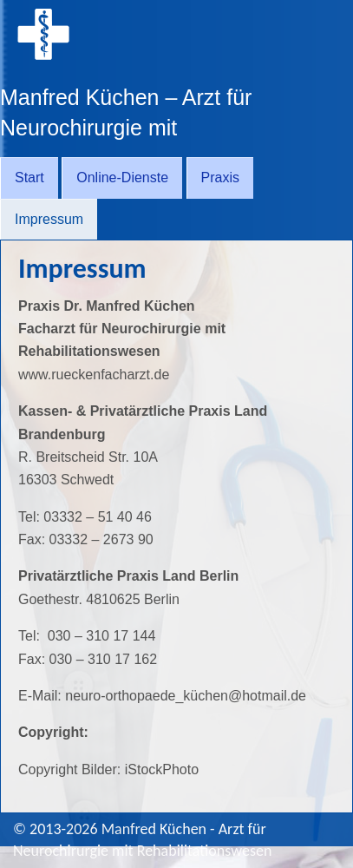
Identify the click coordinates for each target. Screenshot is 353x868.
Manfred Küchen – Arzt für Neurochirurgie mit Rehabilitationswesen (126, 128)
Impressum (49, 219)
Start (29, 178)
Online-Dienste (122, 178)
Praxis (220, 178)
